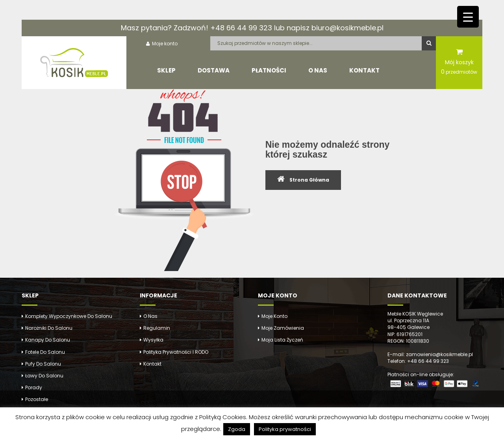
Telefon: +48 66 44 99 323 (418, 361)
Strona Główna (309, 180)
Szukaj (429, 43)
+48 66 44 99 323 (241, 28)
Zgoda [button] (237, 429)
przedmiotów (459, 72)
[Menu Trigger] (468, 17)
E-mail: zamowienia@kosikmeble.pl (430, 354)
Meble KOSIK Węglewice (415, 314)
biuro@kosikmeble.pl (347, 28)
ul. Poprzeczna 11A (408, 320)
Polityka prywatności (285, 429)
